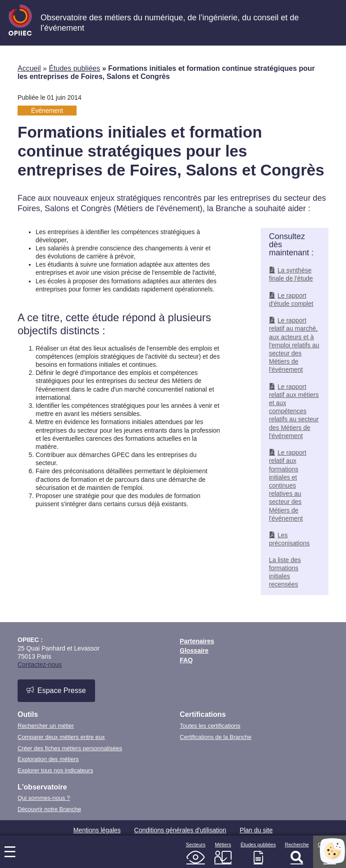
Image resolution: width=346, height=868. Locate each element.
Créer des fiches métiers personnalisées (70, 748)
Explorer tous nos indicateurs (55, 770)
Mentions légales (97, 830)
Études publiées (74, 68)
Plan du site (256, 830)
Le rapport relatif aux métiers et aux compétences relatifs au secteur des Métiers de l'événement (294, 411)
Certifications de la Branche (216, 737)
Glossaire (194, 651)
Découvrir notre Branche (49, 809)
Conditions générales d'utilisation (180, 830)
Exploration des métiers (48, 759)
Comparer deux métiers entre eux (61, 737)
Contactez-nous (40, 665)
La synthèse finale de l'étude (291, 274)
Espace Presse (56, 690)
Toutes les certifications (210, 726)
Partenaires (197, 641)
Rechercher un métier (46, 726)
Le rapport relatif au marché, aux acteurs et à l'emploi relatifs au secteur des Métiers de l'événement (294, 345)
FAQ (186, 660)
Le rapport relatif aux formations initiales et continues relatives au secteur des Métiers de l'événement (288, 485)
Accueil (29, 68)
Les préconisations (289, 539)
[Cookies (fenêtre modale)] (332, 851)
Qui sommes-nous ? (44, 798)
